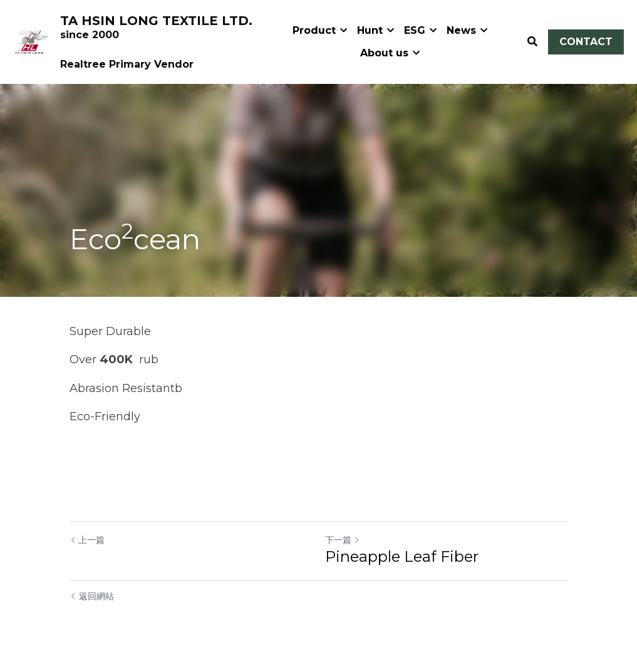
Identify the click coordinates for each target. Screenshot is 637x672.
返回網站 (92, 596)
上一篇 (87, 540)
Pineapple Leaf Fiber (402, 556)
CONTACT (586, 42)
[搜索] (532, 42)
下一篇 (343, 540)
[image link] (31, 40)
